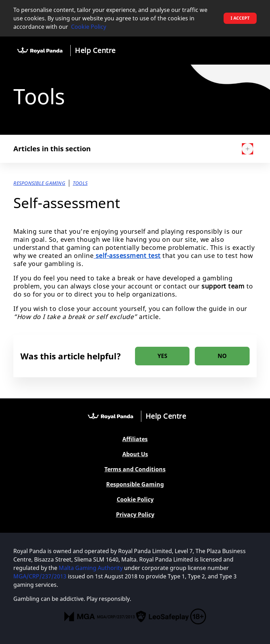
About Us (135, 454)
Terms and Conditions (135, 469)
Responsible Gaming (135, 484)
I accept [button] (240, 18)
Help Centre (95, 50)
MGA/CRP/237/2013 (40, 576)
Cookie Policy (89, 27)
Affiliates (135, 439)
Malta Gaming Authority (91, 568)
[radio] (162, 356)
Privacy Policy (135, 515)
